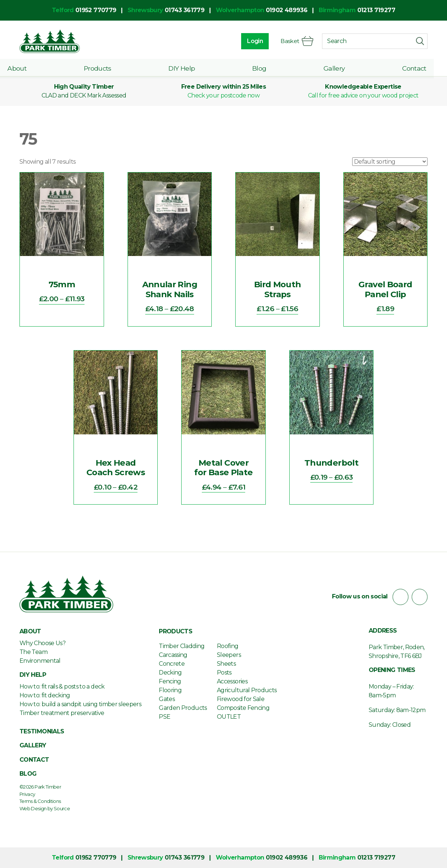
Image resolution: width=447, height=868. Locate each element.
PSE (165, 717)
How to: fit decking (45, 695)
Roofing (228, 646)
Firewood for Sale (241, 699)
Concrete (172, 664)
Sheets (226, 664)
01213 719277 (376, 10)
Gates (167, 699)
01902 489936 (287, 10)
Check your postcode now (223, 95)
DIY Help (189, 67)
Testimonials (42, 731)
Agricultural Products (247, 690)
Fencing (170, 681)
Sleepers (229, 655)
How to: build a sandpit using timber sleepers (80, 704)
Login (254, 41)
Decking (170, 673)
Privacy (27, 794)
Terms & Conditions (40, 801)
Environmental (40, 661)
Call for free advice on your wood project (363, 95)
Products (108, 67)
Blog (265, 67)
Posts (224, 673)
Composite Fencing (243, 708)
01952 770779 (96, 10)
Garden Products (183, 708)
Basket (296, 41)
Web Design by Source (45, 808)
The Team (33, 652)
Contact (415, 67)
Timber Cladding (182, 646)
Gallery (338, 67)
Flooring (170, 690)
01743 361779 (185, 10)
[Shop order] (390, 162)
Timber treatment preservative (62, 713)
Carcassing (173, 655)
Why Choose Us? (42, 643)
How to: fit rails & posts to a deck (62, 686)
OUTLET (229, 717)
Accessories (232, 681)
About (29, 67)
